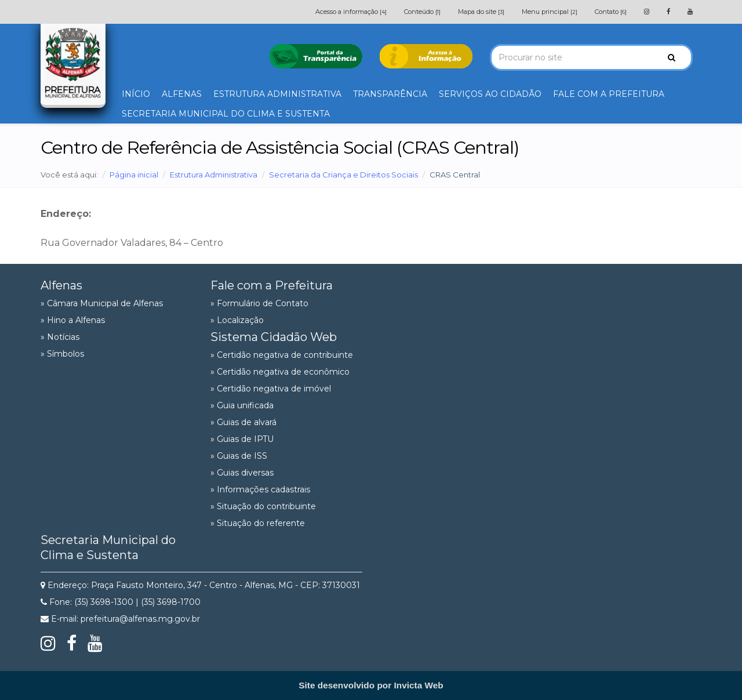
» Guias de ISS (239, 456)
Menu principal (550, 12)
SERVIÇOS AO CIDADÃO (490, 94)
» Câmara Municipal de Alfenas (102, 303)
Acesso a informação (351, 12)
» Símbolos (62, 354)
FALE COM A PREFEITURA (609, 94)
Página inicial (134, 175)
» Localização (237, 320)
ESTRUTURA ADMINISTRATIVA (277, 94)
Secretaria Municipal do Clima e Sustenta (108, 547)
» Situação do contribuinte (263, 506)
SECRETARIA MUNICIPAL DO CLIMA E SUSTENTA (226, 114)
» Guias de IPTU (242, 439)
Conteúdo (422, 12)
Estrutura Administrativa (214, 175)
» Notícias (60, 337)
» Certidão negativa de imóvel (271, 389)
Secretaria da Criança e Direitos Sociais (343, 175)
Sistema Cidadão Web (274, 337)
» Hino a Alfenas (73, 320)
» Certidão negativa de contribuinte (282, 355)
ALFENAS (182, 94)
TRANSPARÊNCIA (390, 94)
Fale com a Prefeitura (272, 285)
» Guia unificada (242, 405)
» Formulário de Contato (259, 303)
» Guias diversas (242, 473)
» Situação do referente (258, 523)
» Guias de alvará (243, 422)
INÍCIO (136, 94)
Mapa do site (481, 12)
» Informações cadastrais (260, 489)
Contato (611, 12)
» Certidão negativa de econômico (280, 372)
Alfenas (61, 285)
